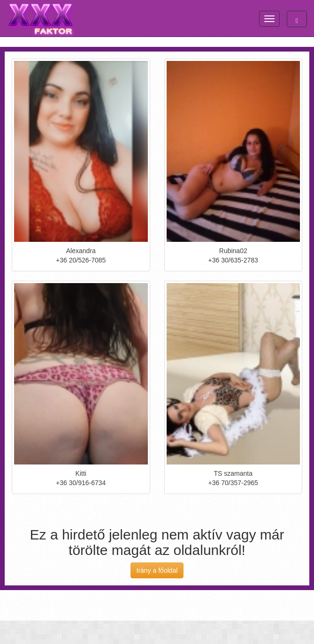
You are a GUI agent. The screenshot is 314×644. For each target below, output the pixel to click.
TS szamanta (233, 473)
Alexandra (81, 251)
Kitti (81, 473)
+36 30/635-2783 (233, 260)
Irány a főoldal (157, 570)
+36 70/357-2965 (233, 483)
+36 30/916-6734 (81, 483)
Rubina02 (233, 251)
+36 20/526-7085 (81, 260)
